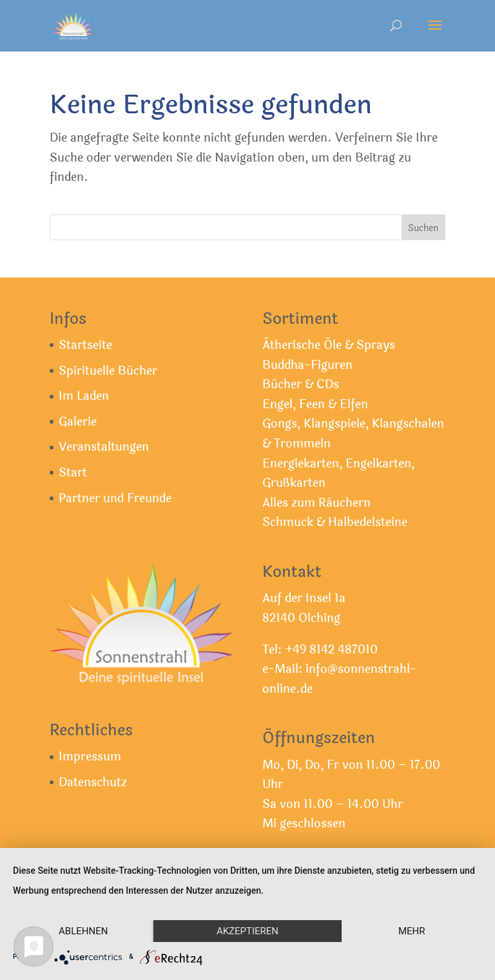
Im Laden (84, 396)
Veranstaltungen (104, 447)
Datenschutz (93, 782)
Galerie (78, 422)
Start (73, 473)
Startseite (85, 345)
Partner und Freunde (115, 498)
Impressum (90, 757)
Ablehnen (83, 931)
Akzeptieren (247, 931)
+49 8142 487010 (331, 650)
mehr (412, 931)
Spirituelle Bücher (108, 371)
